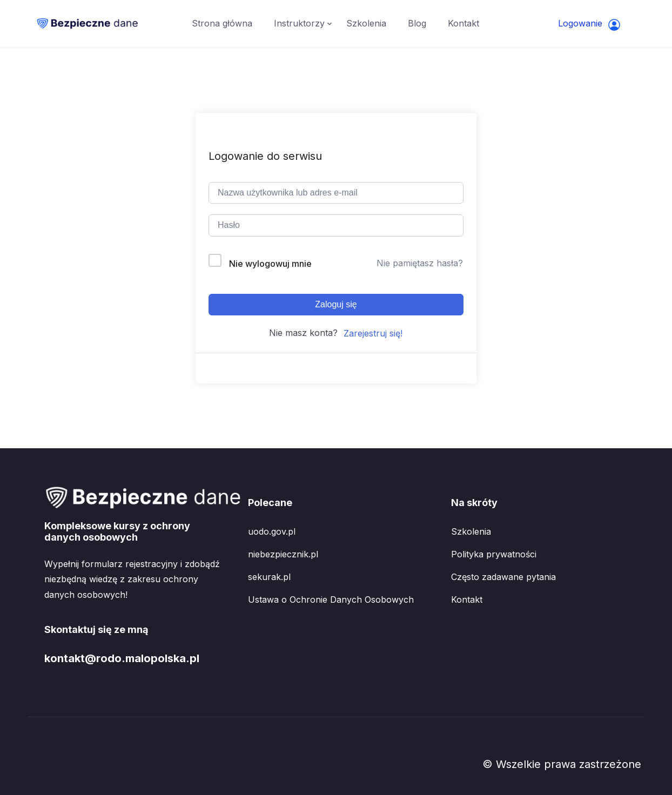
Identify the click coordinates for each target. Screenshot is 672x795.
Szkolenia (366, 23)
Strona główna (222, 23)
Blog (417, 23)
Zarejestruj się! (373, 333)
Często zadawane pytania (503, 577)
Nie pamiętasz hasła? (420, 263)
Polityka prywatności (494, 554)
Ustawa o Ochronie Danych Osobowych (331, 599)
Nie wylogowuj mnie (270, 264)
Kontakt (463, 23)
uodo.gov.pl (272, 531)
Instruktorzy (299, 23)
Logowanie (589, 25)
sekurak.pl (269, 577)
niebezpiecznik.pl (283, 554)
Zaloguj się (336, 304)
